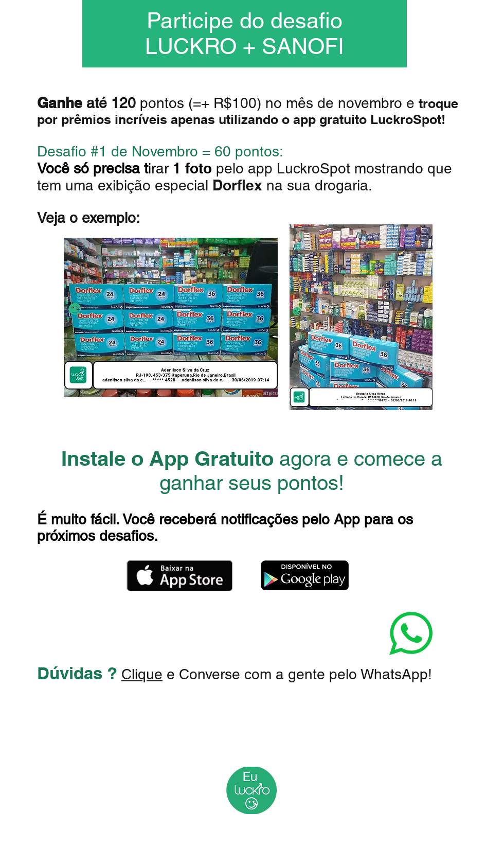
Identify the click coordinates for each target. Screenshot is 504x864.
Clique (142, 674)
